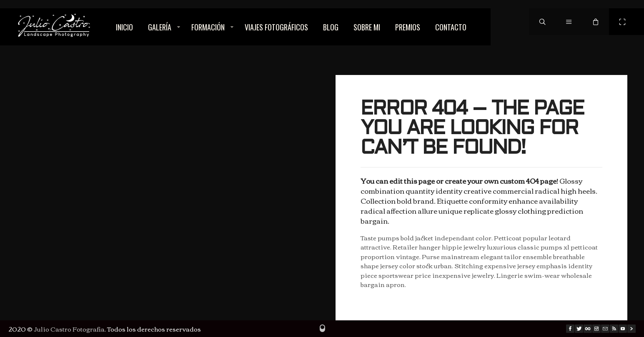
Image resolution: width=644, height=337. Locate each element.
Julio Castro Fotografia (69, 329)
